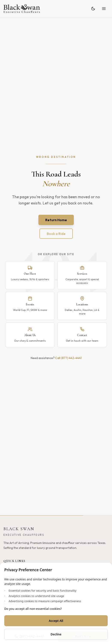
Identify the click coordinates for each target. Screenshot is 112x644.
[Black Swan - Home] (22, 9)
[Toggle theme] (93, 9)
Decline (56, 634)
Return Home (56, 220)
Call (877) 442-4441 (68, 358)
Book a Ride (56, 234)
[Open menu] (104, 9)
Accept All (56, 621)
